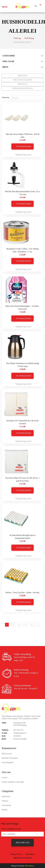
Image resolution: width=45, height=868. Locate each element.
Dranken (5, 800)
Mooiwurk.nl (29, 865)
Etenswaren (6, 796)
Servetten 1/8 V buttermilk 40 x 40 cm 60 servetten (22, 422)
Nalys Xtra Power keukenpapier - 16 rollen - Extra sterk (22, 307)
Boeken (5, 809)
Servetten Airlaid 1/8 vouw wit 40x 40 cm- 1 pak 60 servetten (22, 479)
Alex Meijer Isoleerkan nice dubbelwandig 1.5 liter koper (23, 364)
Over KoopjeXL (8, 762)
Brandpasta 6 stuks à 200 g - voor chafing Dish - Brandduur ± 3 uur (22, 250)
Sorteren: (6, 97)
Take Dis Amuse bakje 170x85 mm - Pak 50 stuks (22, 135)
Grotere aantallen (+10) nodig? (13, 782)
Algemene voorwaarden (22, 857)
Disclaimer (30, 854)
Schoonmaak (6, 805)
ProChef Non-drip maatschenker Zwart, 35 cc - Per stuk (22, 193)
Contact (5, 777)
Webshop (28, 38)
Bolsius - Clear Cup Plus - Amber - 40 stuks (22, 592)
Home (16, 38)
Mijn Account (7, 753)
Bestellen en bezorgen (10, 758)
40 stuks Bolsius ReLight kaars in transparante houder (23, 536)
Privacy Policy (16, 854)
